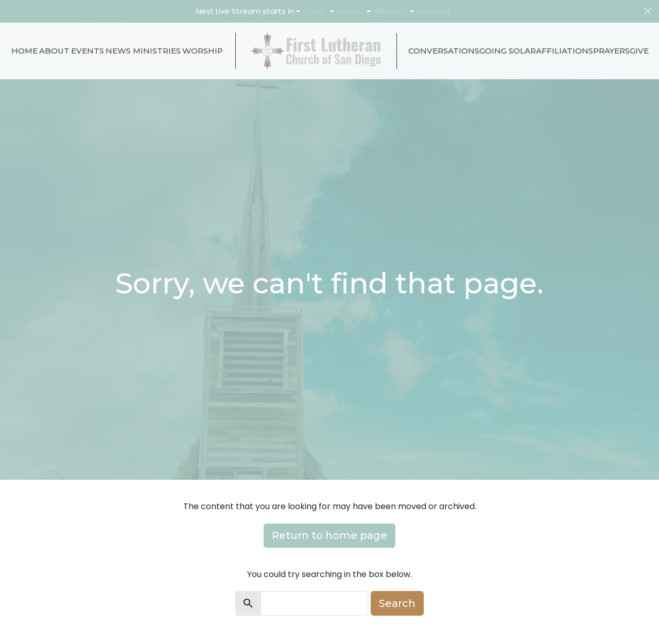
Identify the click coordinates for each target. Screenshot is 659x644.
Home (24, 51)
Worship (203, 51)
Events (88, 51)
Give (639, 51)
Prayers (611, 51)
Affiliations (565, 51)
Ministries (157, 51)
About (54, 51)
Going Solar (508, 51)
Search (397, 603)
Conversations (444, 51)
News (118, 51)
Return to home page (329, 535)
